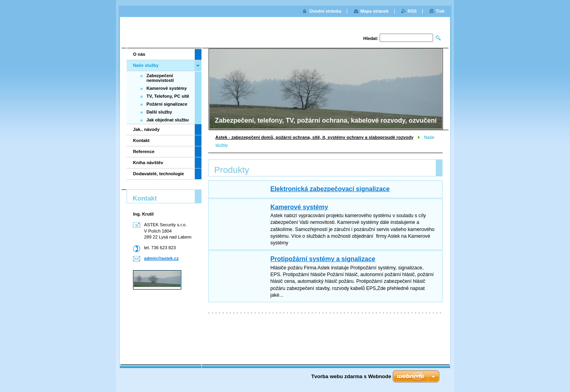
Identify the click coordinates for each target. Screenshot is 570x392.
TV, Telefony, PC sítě (168, 96)
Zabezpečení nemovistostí (160, 78)
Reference (144, 151)
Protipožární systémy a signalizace (323, 259)
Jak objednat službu (168, 120)
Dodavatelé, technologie (159, 174)
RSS (412, 11)
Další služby (159, 112)
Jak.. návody (146, 129)
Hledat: (371, 38)
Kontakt (141, 140)
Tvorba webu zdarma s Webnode (351, 376)
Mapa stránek (374, 11)
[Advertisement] (162, 324)
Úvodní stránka (325, 11)
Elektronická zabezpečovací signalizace (330, 189)
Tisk (440, 11)
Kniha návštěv (148, 163)
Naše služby (146, 65)
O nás (139, 54)
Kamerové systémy (299, 207)
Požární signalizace (167, 104)
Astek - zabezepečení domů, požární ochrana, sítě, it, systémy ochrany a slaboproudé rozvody (314, 137)
